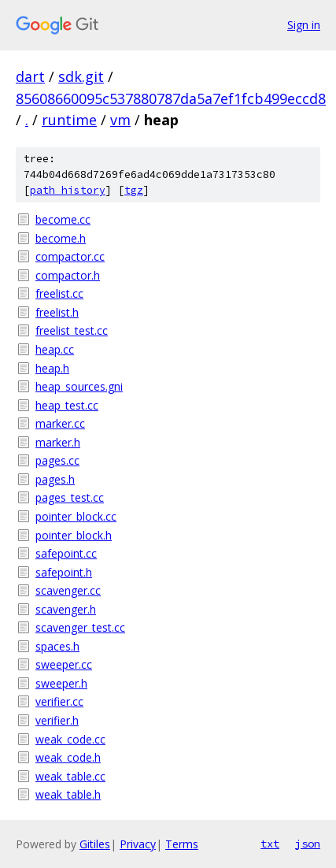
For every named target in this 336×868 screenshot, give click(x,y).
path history (68, 190)
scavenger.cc (68, 590)
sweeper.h (61, 683)
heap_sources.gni (79, 386)
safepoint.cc (66, 553)
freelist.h (57, 312)
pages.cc (57, 460)
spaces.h (57, 646)
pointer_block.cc (76, 516)
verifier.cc (59, 701)
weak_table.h (68, 794)
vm (120, 120)
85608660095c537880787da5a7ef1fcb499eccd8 (171, 98)
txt (270, 844)
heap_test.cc (67, 405)
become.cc (63, 219)
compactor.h (68, 275)
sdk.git (81, 76)
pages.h (55, 479)
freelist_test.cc (72, 330)
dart (30, 76)
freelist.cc (59, 293)
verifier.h (57, 720)
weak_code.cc (70, 739)
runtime (69, 120)
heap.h (52, 368)
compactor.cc (70, 256)
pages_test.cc (70, 497)
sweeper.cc (64, 664)
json (308, 844)
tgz (134, 190)
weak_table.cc (70, 776)
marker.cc (60, 423)
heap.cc (55, 349)
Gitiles (95, 844)
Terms (182, 844)
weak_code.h (68, 757)
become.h (61, 238)
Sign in (304, 25)
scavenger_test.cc (80, 627)
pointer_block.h (74, 535)
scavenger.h (66, 609)
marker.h (58, 442)
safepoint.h (64, 572)
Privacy (138, 844)
